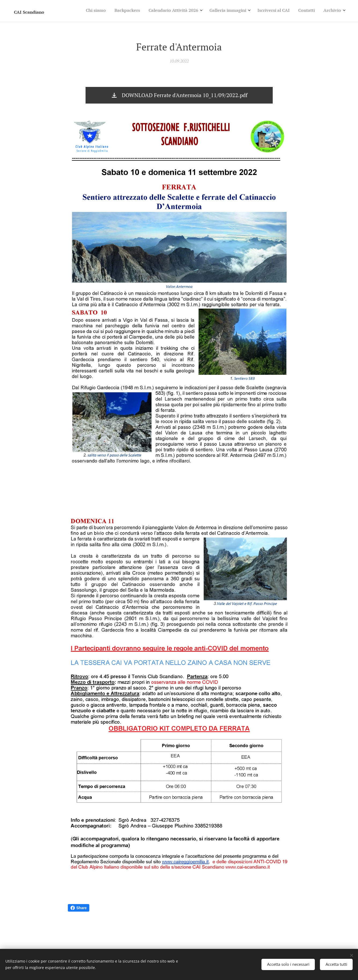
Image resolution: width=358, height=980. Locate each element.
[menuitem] (286, 11)
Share (79, 908)
